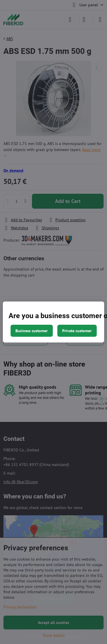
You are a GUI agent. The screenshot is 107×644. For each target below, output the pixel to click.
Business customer (32, 331)
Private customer (77, 331)
